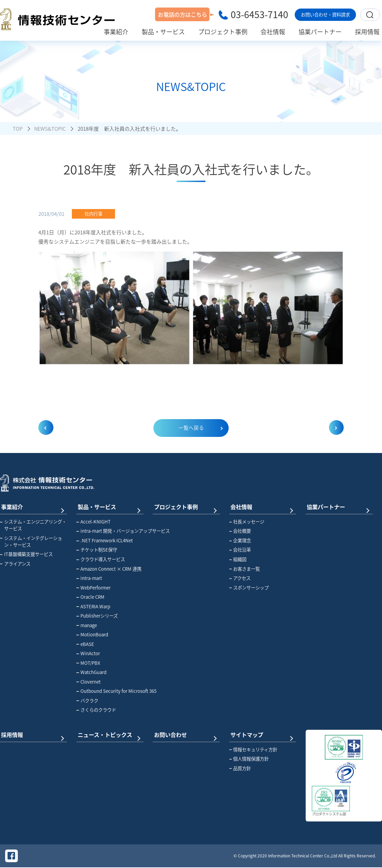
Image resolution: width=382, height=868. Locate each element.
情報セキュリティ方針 (253, 749)
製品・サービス (108, 507)
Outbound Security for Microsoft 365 (111, 691)
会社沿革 (240, 550)
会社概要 (240, 531)
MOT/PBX (88, 663)
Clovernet (88, 682)
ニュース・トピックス (108, 734)
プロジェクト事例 (184, 507)
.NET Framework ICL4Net (105, 541)
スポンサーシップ (249, 588)
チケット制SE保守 (97, 550)
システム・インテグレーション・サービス (31, 542)
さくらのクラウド (96, 710)
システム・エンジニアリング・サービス (33, 525)
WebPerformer (93, 588)
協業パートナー (338, 507)
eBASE (85, 644)
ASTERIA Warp (93, 607)
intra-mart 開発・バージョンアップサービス (111, 531)
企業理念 (240, 541)
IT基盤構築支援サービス (26, 554)
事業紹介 (32, 507)
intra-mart (89, 578)
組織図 (238, 559)
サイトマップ (261, 734)
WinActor (88, 653)
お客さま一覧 (245, 569)
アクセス (240, 578)
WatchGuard (91, 672)
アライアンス (15, 564)
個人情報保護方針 (249, 759)
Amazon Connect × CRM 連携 (109, 569)
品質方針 (240, 768)
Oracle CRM (90, 597)
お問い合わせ (184, 734)
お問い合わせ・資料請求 (325, 14)
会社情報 (261, 507)
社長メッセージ (247, 522)
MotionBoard (92, 635)
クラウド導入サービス (101, 559)
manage (87, 625)
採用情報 (32, 734)
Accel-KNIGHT (93, 522)
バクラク (87, 701)
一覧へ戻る (191, 428)
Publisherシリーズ (97, 616)
